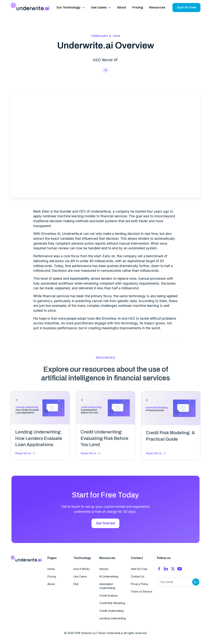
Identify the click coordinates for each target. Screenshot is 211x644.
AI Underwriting (109, 576)
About (122, 7)
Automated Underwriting (107, 586)
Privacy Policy (140, 584)
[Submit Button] (196, 582)
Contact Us (138, 576)
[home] (30, 6)
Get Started (105, 523)
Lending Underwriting (113, 618)
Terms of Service (142, 592)
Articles (104, 569)
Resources (157, 7)
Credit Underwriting (111, 611)
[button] (71, 8)
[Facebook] (159, 569)
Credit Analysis (109, 595)
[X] (173, 569)
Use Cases (80, 576)
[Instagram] (166, 569)
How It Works (82, 569)
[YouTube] (180, 569)
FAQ (76, 584)
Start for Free (186, 7)
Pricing (138, 7)
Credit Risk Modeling (112, 603)
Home (51, 569)
